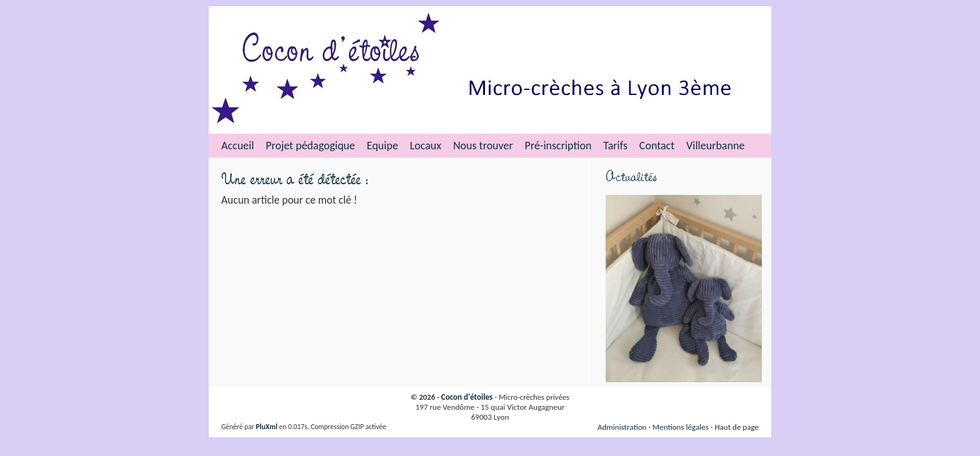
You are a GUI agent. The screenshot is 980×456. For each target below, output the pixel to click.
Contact (657, 146)
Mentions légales (681, 427)
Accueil (237, 146)
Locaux (426, 146)
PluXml (267, 427)
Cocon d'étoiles (468, 397)
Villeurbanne (715, 146)
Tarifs (615, 146)
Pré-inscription (558, 146)
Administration (622, 427)
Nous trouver (483, 146)
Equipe (382, 146)
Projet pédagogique (310, 146)
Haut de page (737, 427)
